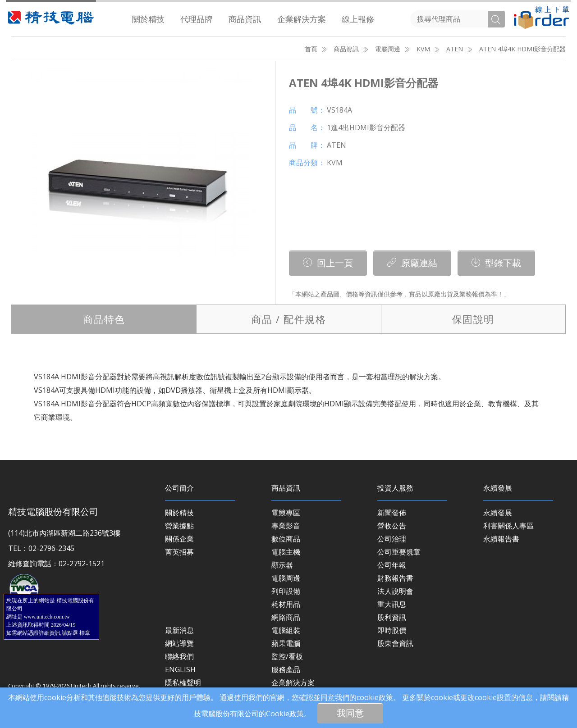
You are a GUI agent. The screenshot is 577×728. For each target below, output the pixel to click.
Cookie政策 (285, 714)
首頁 (311, 49)
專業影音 (286, 526)
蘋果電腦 (286, 643)
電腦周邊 (388, 49)
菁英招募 (179, 552)
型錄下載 (496, 263)
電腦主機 (286, 552)
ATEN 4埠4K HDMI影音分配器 (522, 49)
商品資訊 (245, 19)
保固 (473, 319)
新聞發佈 (392, 513)
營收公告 (392, 526)
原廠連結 (412, 263)
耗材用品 (286, 604)
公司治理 (392, 539)
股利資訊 (392, 617)
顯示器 (282, 565)
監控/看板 (287, 656)
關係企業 (179, 539)
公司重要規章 (399, 552)
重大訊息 (392, 604)
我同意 (350, 713)
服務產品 (286, 669)
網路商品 (286, 617)
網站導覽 (179, 643)
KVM (423, 49)
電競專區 (286, 513)
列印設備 (286, 591)
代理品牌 (197, 19)
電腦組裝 (286, 630)
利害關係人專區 (508, 526)
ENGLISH (180, 669)
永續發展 (498, 513)
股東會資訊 (395, 643)
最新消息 (179, 630)
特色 (104, 319)
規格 (288, 319)
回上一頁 (328, 263)
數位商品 (286, 539)
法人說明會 (395, 591)
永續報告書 (501, 539)
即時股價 (392, 630)
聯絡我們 (179, 656)
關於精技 (148, 19)
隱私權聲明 (183, 682)
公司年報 (392, 565)
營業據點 (179, 526)
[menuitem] (149, 19)
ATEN (455, 49)
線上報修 (358, 19)
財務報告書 (395, 578)
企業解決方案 (302, 19)
